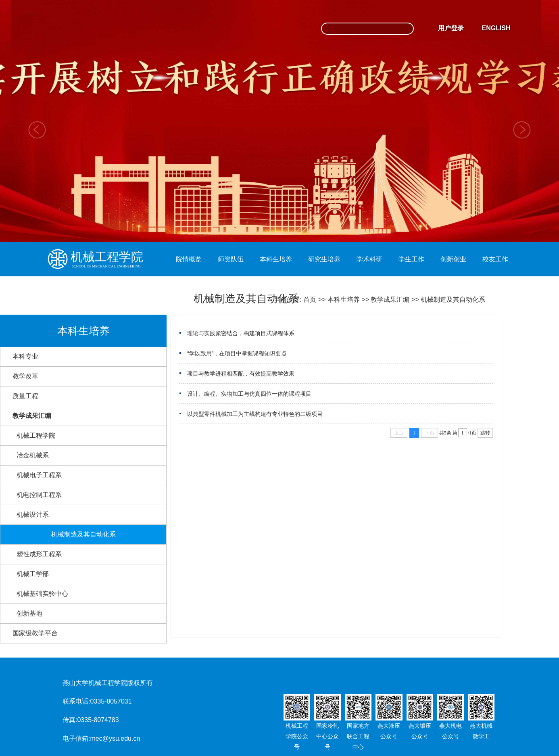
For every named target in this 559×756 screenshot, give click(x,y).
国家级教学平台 (35, 633)
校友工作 (495, 259)
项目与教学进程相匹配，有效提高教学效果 (241, 374)
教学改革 (25, 376)
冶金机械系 (33, 455)
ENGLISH (496, 28)
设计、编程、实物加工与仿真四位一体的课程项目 (249, 394)
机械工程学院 (36, 435)
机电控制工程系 (39, 495)
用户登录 (451, 28)
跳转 (485, 433)
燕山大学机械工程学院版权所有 (108, 683)
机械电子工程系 (39, 475)
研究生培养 (324, 259)
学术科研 (369, 259)
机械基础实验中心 (42, 594)
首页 (310, 300)
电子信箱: (76, 738)
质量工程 (25, 396)
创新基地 (29, 613)
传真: (70, 720)
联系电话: (76, 701)
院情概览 (189, 259)
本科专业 (25, 356)
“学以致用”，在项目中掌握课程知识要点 (237, 353)
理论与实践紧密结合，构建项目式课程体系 (241, 333)
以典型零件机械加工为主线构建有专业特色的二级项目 (255, 414)
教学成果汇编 (390, 300)
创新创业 (453, 259)
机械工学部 (33, 574)
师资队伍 (231, 259)
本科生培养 (276, 259)
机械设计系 (33, 515)
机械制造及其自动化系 (453, 300)
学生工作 (411, 259)
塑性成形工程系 (39, 554)
